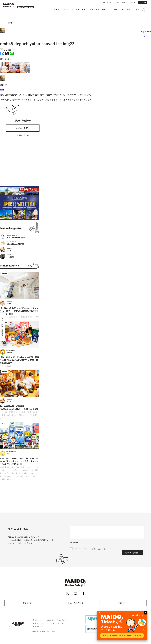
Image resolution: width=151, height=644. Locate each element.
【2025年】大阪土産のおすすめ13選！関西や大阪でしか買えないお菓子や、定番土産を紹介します (20, 360)
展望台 (23, 317)
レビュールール (23, 135)
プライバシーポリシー (56, 623)
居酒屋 (35, 415)
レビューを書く (23, 128)
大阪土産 (8, 366)
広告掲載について (63, 620)
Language (142, 2)
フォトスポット (14, 470)
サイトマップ (38, 626)
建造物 (2, 479)
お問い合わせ (123, 603)
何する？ (57, 9)
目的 (2, 418)
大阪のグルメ (12, 415)
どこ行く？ (68, 9)
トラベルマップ (133, 9)
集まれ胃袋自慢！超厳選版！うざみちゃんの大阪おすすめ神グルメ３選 (19, 408)
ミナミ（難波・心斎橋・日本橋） (27, 412)
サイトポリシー (39, 623)
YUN (143, 36)
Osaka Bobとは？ (108, 2)
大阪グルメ (81, 9)
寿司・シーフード (25, 415)
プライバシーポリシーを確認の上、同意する (91, 549)
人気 (18, 317)
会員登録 (50, 620)
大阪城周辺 (8, 476)
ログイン (132, 2)
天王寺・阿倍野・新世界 (22, 476)
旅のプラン (107, 9)
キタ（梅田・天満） (7, 317)
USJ (1, 467)
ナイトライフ (94, 9)
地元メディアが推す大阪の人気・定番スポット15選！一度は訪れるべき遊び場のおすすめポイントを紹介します (19, 461)
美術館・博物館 (33, 317)
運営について (38, 620)
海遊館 (9, 479)
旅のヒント (119, 9)
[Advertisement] (20, 165)
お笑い (7, 467)
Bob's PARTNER (76, 603)
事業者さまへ (28, 603)
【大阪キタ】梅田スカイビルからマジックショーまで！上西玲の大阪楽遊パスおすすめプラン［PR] (19, 311)
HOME (10, 23)
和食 (4, 415)
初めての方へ (121, 2)
